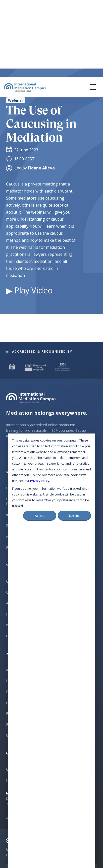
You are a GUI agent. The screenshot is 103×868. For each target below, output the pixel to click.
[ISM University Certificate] (63, 99)
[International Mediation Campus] (25, 10)
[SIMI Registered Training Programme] (36, 99)
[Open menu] (93, 10)
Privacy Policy (40, 212)
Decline (74, 247)
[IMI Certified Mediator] (12, 99)
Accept (40, 247)
